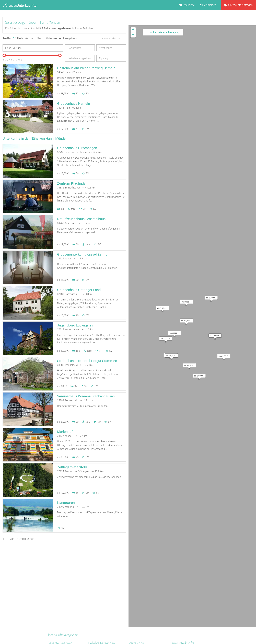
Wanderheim (96, 589)
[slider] (4, 55)
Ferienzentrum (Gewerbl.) (103, 580)
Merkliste (189, 5)
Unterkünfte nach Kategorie (145, 580)
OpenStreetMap (248, 129)
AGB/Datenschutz (119, 633)
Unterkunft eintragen (240, 5)
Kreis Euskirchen (57, 611)
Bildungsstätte (97, 607)
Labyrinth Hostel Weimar (184, 589)
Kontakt (101, 633)
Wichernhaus (177, 585)
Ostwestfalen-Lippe (59, 598)
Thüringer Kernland (59, 607)
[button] (185, 59)
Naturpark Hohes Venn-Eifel (64, 576)
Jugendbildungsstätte (101, 571)
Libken (173, 593)
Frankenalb (54, 615)
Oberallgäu (54, 589)
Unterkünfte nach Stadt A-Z (145, 585)
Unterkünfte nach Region (144, 571)
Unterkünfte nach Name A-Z (145, 589)
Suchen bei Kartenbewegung (164, 32)
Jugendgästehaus (99, 585)
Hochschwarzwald (59, 593)
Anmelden (210, 5)
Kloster (92, 593)
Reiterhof (94, 576)
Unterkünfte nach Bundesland (147, 576)
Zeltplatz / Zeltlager (100, 602)
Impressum (139, 633)
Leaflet (225, 129)
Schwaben (54, 602)
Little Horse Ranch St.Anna (185, 571)
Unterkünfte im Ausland (143, 593)
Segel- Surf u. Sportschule (103, 611)
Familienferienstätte (100, 598)
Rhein (51, 571)
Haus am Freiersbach (182, 576)
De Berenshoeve (179, 580)
